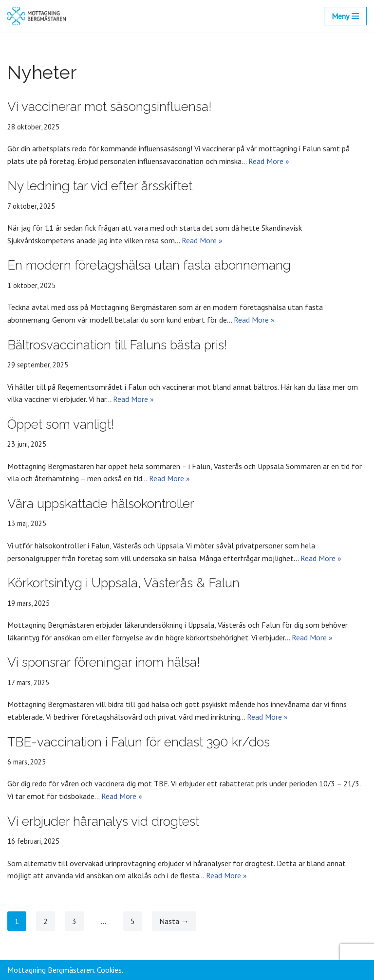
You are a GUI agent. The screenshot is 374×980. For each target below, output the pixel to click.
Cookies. (110, 970)
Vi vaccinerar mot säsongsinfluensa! (110, 107)
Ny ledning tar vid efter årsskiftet (100, 186)
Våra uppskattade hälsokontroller (101, 504)
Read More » (269, 161)
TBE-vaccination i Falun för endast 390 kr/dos (139, 742)
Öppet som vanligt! (61, 424)
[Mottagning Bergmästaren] (37, 16)
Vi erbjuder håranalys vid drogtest (103, 821)
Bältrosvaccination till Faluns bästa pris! (117, 345)
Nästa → (174, 921)
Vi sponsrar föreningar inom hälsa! (104, 662)
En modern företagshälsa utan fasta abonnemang (149, 265)
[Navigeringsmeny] (345, 16)
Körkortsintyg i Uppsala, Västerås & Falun (123, 583)
